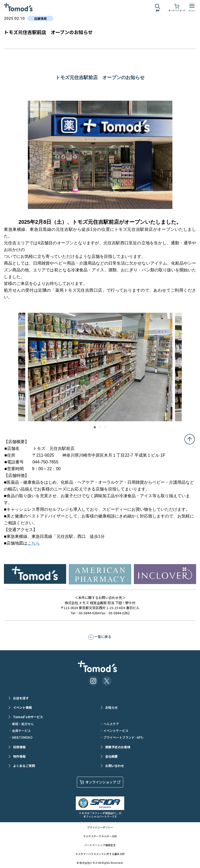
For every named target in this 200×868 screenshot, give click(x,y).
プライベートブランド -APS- (124, 737)
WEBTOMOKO (22, 737)
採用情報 (19, 747)
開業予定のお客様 (118, 747)
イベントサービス (116, 730)
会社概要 (111, 756)
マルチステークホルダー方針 (100, 836)
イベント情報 (22, 707)
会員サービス (21, 730)
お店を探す (21, 698)
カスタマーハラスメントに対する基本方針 (100, 854)
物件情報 (19, 756)
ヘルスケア (111, 724)
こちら (34, 543)
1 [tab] (95, 427)
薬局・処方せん (23, 724)
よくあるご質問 (24, 766)
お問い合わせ (115, 766)
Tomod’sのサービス (28, 717)
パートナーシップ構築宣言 (100, 845)
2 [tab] (100, 427)
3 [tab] (105, 427)
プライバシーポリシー (100, 827)
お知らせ (111, 707)
